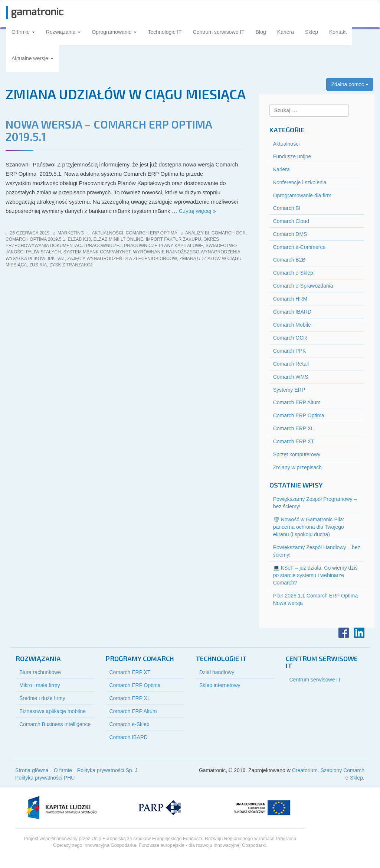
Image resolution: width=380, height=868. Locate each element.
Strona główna (32, 770)
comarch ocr (229, 233)
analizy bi (197, 233)
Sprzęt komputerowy (297, 454)
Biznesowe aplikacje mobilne (53, 711)
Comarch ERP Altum (297, 402)
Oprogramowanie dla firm (302, 195)
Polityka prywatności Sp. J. (108, 770)
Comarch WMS (291, 377)
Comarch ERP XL (294, 428)
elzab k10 (79, 239)
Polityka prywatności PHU (45, 778)
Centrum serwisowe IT (219, 32)
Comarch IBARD (292, 312)
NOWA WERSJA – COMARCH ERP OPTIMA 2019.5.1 (109, 130)
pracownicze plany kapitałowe (163, 246)
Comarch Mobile (292, 325)
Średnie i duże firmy (42, 698)
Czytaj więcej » (197, 211)
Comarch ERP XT (294, 441)
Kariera (286, 32)
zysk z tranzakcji (71, 265)
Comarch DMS (290, 234)
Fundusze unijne (292, 156)
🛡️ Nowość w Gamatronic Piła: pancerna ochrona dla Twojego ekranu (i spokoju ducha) (309, 527)
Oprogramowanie (114, 32)
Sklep (312, 32)
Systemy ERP (289, 390)
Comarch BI (287, 208)
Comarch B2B (289, 260)
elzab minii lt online (118, 239)
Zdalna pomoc (350, 84)
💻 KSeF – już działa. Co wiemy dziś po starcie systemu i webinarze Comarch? (315, 575)
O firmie (23, 32)
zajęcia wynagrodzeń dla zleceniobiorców (122, 259)
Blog (261, 32)
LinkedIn (359, 633)
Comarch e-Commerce (299, 247)
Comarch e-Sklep (293, 273)
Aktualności (107, 233)
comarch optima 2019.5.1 (35, 239)
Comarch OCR (290, 338)
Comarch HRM (290, 299)
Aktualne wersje (32, 58)
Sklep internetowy (220, 685)
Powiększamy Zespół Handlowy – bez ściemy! (317, 551)
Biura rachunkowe (40, 672)
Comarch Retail (291, 364)
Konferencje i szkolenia (300, 182)
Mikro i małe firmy (40, 685)
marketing (71, 233)
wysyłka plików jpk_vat (35, 259)
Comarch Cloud (291, 221)
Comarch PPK (290, 351)
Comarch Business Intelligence (55, 724)
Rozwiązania (63, 32)
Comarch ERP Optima (152, 233)
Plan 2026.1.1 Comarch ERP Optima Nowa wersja (316, 599)
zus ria (38, 265)
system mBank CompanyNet (97, 252)
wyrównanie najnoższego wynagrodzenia (186, 252)
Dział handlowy (217, 672)
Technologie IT (165, 32)
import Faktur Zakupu (173, 239)
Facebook (344, 633)
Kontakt (338, 32)
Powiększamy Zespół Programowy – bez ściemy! (315, 503)
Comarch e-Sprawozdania (303, 286)
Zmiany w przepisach (298, 467)
